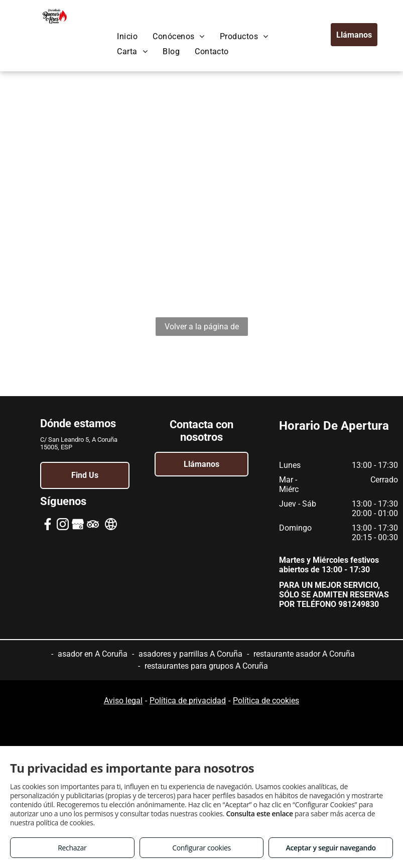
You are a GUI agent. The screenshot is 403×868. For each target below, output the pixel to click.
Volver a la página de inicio (202, 329)
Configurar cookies (201, 848)
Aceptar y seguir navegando (330, 848)
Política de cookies (266, 701)
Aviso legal (123, 701)
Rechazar (72, 848)
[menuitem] (127, 36)
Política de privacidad (188, 701)
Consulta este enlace (259, 814)
